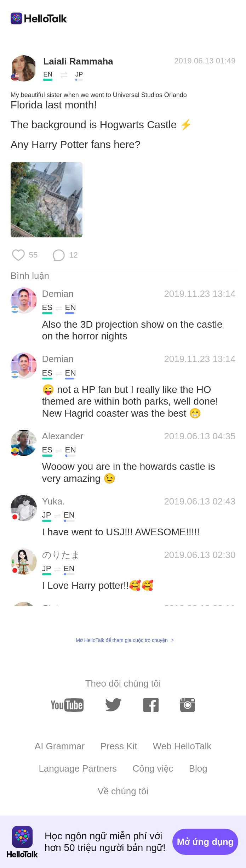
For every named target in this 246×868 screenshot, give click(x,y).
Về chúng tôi (123, 791)
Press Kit (119, 746)
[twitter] (113, 705)
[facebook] (151, 705)
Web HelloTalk (182, 746)
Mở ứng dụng (205, 842)
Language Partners (78, 768)
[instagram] (188, 705)
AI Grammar (60, 746)
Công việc (153, 768)
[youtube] (67, 705)
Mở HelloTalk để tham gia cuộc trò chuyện (122, 640)
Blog (198, 768)
